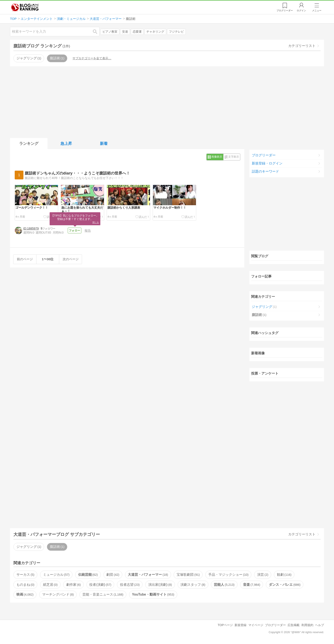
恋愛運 (137, 32)
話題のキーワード (265, 171)
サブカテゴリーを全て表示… (92, 58)
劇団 (113, 575)
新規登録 (240, 625)
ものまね (25, 585)
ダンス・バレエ (285, 585)
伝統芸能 (88, 575)
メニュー (317, 10)
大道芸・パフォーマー (148, 575)
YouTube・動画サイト (153, 594)
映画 (25, 594)
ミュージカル (56, 575)
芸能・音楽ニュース (103, 594)
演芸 (263, 575)
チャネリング (155, 32)
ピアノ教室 (110, 32)
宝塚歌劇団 (188, 575)
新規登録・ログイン (267, 163)
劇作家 (73, 585)
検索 (97, 31)
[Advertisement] (167, 101)
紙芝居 (50, 585)
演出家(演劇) (160, 585)
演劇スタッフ (193, 585)
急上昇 (66, 144)
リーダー (285, 10)
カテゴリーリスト (302, 46)
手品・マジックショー (228, 575)
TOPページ (225, 625)
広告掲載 (294, 625)
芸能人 (224, 585)
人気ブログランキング (25, 7)
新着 (104, 144)
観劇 (284, 575)
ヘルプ (320, 625)
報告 (89, 230)
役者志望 (130, 585)
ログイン (301, 10)
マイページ (256, 625)
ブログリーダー (264, 155)
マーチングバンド (58, 594)
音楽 (252, 585)
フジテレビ (176, 32)
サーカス (25, 575)
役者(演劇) (100, 585)
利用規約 (307, 625)
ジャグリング (29, 58)
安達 (125, 32)
